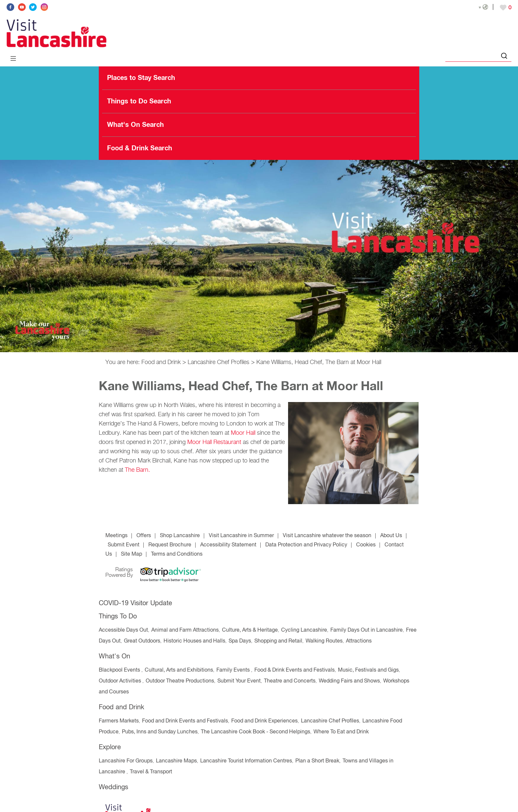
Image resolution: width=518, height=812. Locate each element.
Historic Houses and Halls (194, 641)
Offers (144, 536)
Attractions (359, 641)
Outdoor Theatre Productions (180, 681)
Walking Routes (324, 641)
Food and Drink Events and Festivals (185, 721)
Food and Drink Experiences (264, 721)
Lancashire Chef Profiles (219, 362)
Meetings (116, 536)
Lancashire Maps (176, 761)
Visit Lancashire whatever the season (327, 536)
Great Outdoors (142, 641)
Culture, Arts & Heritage (250, 630)
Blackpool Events (120, 670)
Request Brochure (170, 545)
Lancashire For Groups (126, 761)
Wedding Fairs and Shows (349, 681)
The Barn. (137, 470)
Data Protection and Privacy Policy (306, 545)
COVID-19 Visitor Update (135, 603)
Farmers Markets (119, 721)
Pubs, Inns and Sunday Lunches (160, 732)
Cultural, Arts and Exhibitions (179, 670)
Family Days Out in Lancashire (367, 630)
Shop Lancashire (180, 536)
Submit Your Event (239, 681)
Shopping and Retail (278, 641)
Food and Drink (161, 362)
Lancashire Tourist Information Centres (246, 761)
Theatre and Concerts (290, 681)
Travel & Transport (151, 772)
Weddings (113, 787)
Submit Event (124, 545)
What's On (114, 657)
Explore (110, 747)
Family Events (234, 670)
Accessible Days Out (123, 630)
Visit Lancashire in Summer (241, 536)
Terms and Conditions (177, 554)
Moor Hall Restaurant (214, 442)
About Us (391, 536)
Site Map (131, 554)
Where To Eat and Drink (341, 732)
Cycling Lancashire (304, 630)
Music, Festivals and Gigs (368, 670)
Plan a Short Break (317, 761)
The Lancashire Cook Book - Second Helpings (256, 732)
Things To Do (118, 617)
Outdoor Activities (121, 681)
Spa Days (240, 641)
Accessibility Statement (228, 545)
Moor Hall (244, 433)
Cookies (366, 545)
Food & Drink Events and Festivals (295, 670)
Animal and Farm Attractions (185, 630)
